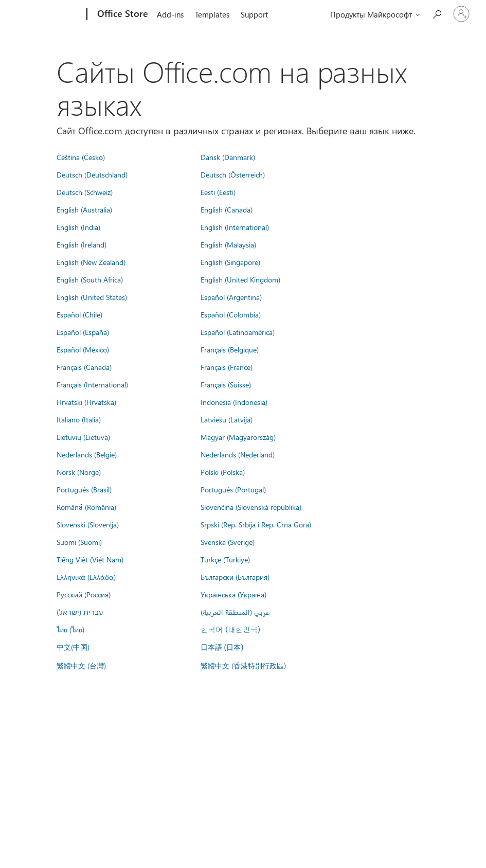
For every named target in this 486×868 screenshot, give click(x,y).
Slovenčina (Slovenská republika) (251, 507)
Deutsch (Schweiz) (85, 192)
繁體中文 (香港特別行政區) (243, 665)
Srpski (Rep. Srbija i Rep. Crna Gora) (256, 524)
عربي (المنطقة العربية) (235, 612)
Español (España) (83, 332)
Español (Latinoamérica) (238, 332)
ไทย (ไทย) (70, 629)
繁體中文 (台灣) (81, 665)
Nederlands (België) (87, 454)
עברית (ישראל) (80, 612)
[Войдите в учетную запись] (461, 14)
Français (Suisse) (226, 384)
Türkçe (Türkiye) (225, 559)
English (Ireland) (82, 244)
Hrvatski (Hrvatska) (86, 402)
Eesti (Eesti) (218, 192)
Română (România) (86, 507)
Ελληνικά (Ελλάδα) (86, 577)
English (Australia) (84, 209)
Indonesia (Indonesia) (234, 402)
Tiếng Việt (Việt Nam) (90, 559)
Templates (212, 14)
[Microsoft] (48, 14)
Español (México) (83, 349)
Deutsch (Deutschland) (92, 174)
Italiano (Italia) (79, 419)
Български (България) (235, 577)
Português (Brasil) (84, 489)
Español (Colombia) (231, 314)
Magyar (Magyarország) (238, 437)
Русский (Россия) (84, 594)
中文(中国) (73, 647)
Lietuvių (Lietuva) (83, 437)
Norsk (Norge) (79, 472)
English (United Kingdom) (240, 279)
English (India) (78, 227)
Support (254, 14)
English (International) (235, 227)
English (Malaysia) (228, 244)
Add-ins (170, 14)
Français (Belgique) (230, 349)
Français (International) (92, 384)
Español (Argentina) (231, 297)
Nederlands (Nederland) (238, 454)
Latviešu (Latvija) (227, 419)
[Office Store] (122, 14)
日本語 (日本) (222, 648)
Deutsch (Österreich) (233, 174)
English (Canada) (227, 209)
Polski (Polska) (223, 472)
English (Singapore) (230, 262)
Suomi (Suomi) (79, 542)
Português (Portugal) (233, 489)
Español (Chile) (79, 314)
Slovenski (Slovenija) (88, 524)
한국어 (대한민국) (230, 629)
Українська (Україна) (233, 594)
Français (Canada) (84, 367)
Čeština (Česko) (81, 157)
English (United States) (92, 297)
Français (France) (227, 367)
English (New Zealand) (91, 262)
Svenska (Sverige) (228, 542)
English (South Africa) (90, 279)
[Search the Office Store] (437, 13)
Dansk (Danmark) (228, 157)
